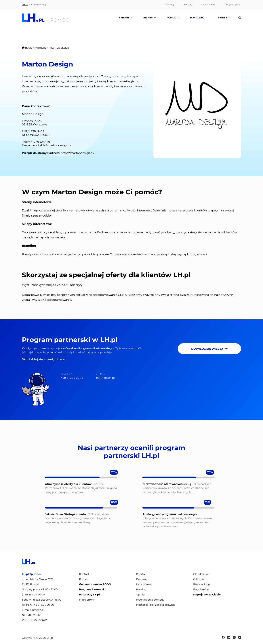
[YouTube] (240, 637)
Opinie (140, 595)
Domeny (142, 579)
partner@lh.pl (105, 378)
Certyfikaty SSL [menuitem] (233, 4)
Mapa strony (87, 600)
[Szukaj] (240, 18)
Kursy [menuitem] (224, 18)
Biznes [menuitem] (150, 18)
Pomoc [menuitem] (173, 18)
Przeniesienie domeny (150, 600)
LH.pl (25, 4)
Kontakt (84, 574)
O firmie (199, 579)
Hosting (141, 589)
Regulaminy (201, 589)
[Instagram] (234, 637)
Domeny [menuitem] (170, 4)
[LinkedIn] (229, 637)
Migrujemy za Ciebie (207, 595)
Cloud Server (201, 574)
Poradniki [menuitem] (199, 18)
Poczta (140, 574)
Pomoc (84, 579)
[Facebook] (223, 637)
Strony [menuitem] (126, 18)
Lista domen (144, 584)
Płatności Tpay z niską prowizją (156, 605)
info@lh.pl (38, 610)
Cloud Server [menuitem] (208, 4)
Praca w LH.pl (202, 584)
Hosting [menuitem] (188, 4)
